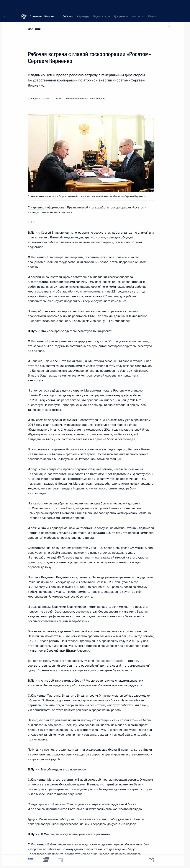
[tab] (30, 860)
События (34, 29)
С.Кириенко (36, 207)
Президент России (42, 5)
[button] (6, 6)
